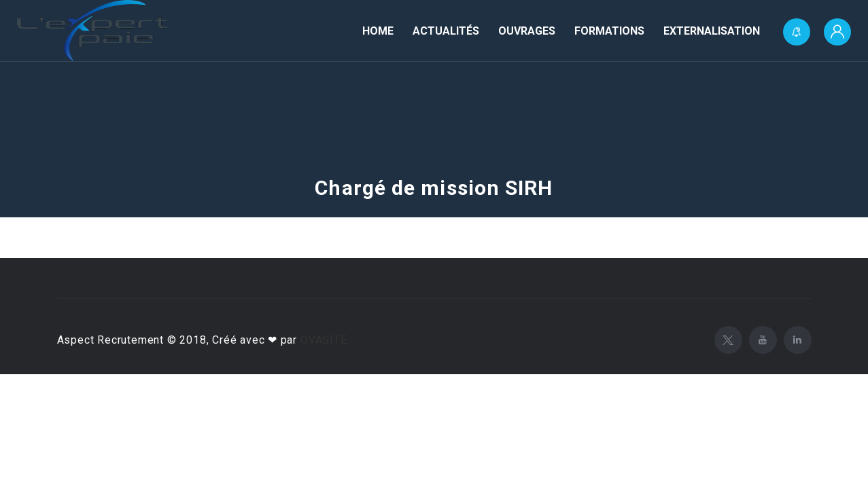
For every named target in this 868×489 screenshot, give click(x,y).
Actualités (446, 31)
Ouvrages (527, 31)
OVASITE (324, 340)
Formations (609, 31)
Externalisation (712, 31)
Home (378, 31)
